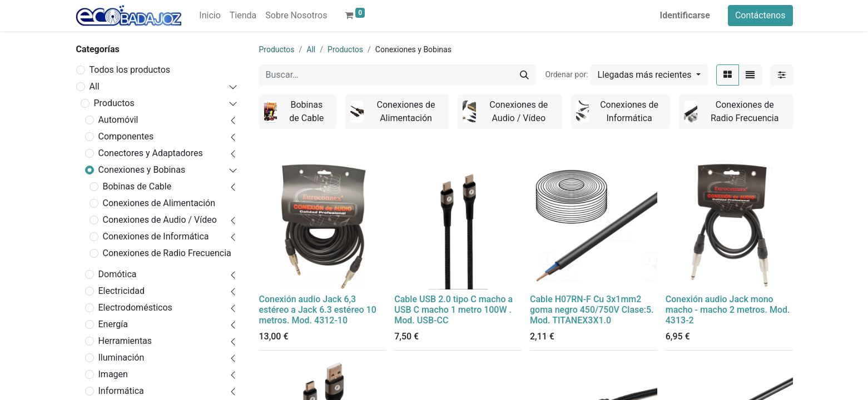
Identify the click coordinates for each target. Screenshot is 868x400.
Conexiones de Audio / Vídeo (160, 220)
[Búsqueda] (524, 75)
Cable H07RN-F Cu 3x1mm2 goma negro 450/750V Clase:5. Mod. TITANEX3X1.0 (592, 310)
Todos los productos (130, 70)
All (95, 86)
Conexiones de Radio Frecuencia (167, 253)
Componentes (126, 136)
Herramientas (125, 341)
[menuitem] (210, 16)
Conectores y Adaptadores (151, 153)
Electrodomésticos (135, 307)
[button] (649, 75)
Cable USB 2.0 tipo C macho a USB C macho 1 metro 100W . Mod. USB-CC (453, 310)
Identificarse (685, 15)
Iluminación (121, 357)
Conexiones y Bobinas (142, 170)
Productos (114, 103)
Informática (121, 391)
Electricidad (121, 291)
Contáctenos (760, 15)
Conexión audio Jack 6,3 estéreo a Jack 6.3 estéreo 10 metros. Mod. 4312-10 (318, 310)
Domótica (118, 274)
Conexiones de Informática (156, 236)
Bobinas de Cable (137, 186)
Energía (113, 324)
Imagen (113, 374)
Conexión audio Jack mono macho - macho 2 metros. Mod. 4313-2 (728, 310)
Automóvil (118, 120)
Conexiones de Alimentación (159, 203)
